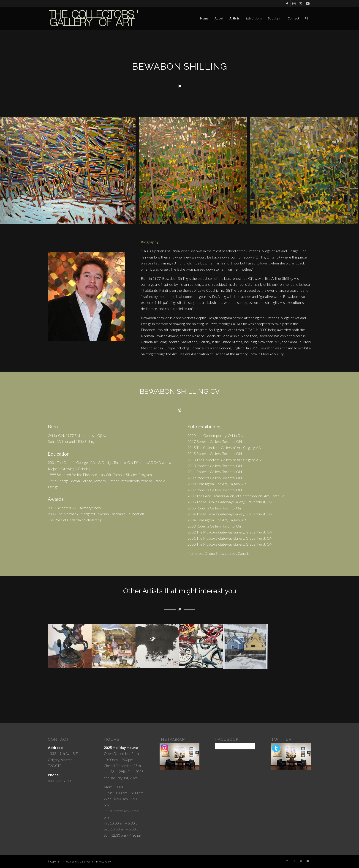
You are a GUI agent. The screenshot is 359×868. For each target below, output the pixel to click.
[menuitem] (204, 18)
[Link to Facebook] (287, 3)
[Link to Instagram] (294, 3)
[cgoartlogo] (94, 18)
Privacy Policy (103, 861)
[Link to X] (301, 3)
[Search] (307, 18)
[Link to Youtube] (308, 3)
